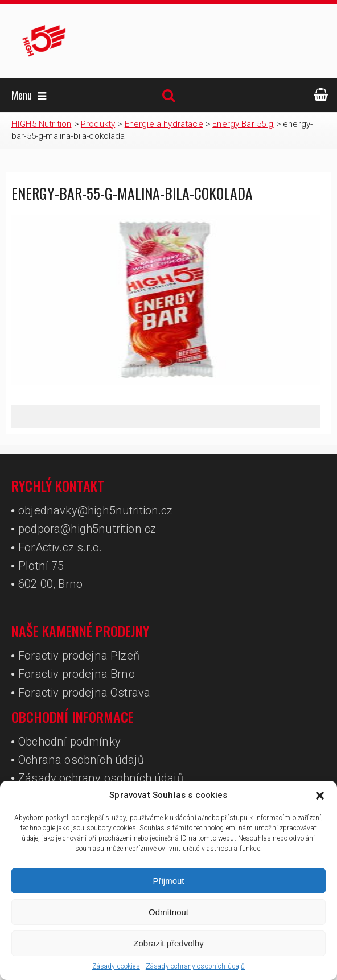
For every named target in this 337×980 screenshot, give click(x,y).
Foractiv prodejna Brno (77, 674)
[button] (320, 796)
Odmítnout (168, 912)
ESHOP (321, 94)
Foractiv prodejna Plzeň (79, 656)
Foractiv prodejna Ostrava (84, 693)
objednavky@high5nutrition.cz (95, 510)
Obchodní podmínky (69, 742)
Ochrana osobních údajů (81, 760)
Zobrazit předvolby (168, 943)
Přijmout (168, 881)
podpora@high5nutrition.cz (87, 529)
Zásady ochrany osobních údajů (196, 966)
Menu (29, 95)
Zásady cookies (116, 966)
